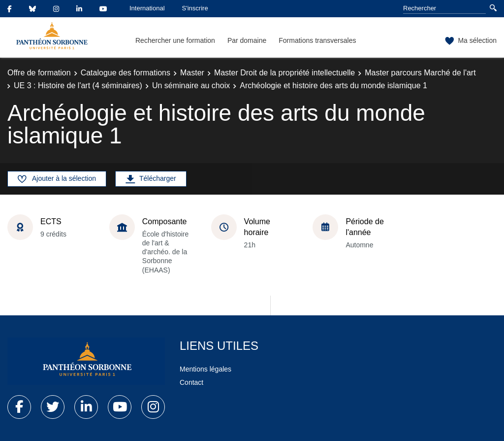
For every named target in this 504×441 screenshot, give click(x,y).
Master (192, 73)
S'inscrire (195, 8)
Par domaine (247, 40)
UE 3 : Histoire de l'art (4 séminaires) (78, 85)
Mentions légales (205, 369)
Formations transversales (317, 40)
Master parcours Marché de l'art (420, 73)
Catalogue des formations (126, 73)
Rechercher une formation (175, 40)
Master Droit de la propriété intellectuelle (284, 73)
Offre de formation (39, 73)
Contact (191, 382)
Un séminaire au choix (191, 85)
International (147, 8)
